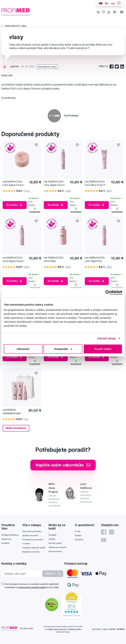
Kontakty (79, 539)
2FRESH (121, 629)
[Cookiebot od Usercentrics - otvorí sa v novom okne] (108, 293)
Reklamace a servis (57, 547)
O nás (77, 531)
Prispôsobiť (63, 349)
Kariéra (78, 535)
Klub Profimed (55, 551)
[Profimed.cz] (16, 12)
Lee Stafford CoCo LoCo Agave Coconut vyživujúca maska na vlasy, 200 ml (14, 183)
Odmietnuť (23, 349)
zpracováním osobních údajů (32, 587)
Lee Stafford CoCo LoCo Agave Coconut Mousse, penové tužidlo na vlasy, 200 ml (56, 183)
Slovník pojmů (55, 543)
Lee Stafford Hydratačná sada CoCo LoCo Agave (12, 412)
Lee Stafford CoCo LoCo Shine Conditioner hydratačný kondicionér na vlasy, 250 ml (56, 259)
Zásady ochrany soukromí (58, 629)
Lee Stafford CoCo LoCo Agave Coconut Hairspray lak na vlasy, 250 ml (14, 259)
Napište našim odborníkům (63, 465)
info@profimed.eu (10, 535)
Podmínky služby (75, 629)
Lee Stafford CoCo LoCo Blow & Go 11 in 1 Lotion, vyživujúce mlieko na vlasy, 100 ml (97, 183)
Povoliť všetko (103, 349)
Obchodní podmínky (32, 531)
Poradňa (52, 535)
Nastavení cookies (31, 552)
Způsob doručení (30, 535)
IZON (112, 629)
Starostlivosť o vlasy (14, 26)
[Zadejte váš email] (23, 574)
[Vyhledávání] (98, 12)
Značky (52, 539)
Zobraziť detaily (107, 338)
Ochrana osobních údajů (34, 548)
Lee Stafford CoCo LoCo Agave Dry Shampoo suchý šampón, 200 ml (95, 259)
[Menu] (122, 12)
